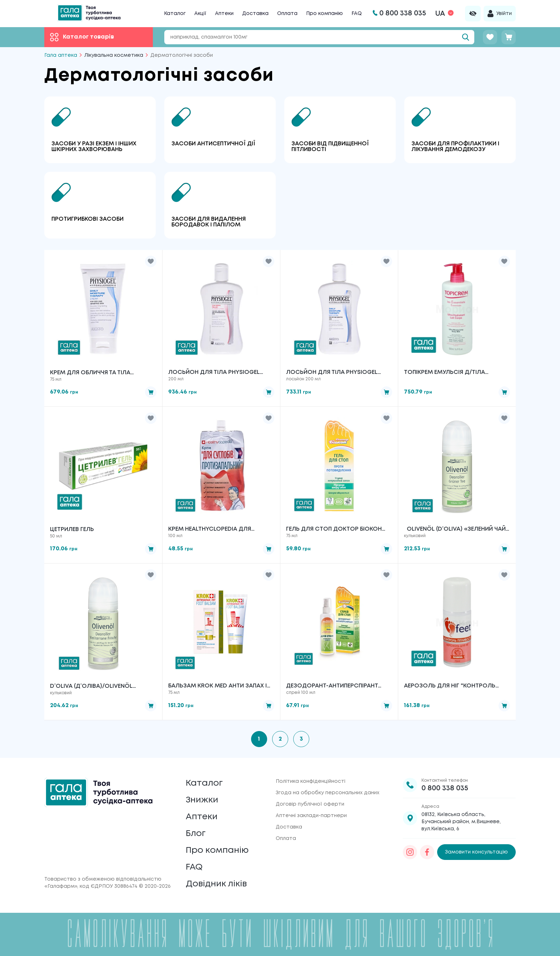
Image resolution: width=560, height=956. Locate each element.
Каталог (175, 14)
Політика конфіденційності (311, 781)
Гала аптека (61, 55)
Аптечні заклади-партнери (311, 816)
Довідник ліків (216, 884)
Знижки (202, 800)
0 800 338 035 (445, 788)
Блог (196, 834)
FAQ (357, 14)
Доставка (255, 14)
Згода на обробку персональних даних (327, 793)
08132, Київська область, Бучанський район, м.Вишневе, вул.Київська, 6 (461, 822)
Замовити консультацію (476, 852)
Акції (200, 14)
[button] (151, 261)
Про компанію (324, 14)
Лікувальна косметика (114, 55)
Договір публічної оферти (310, 804)
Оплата (287, 14)
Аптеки (224, 14)
